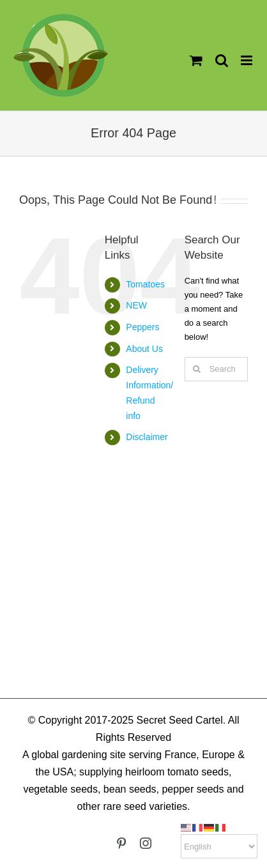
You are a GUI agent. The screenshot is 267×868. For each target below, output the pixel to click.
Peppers (142, 327)
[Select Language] (219, 846)
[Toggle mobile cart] (196, 60)
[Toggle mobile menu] (248, 60)
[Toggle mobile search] (222, 60)
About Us (144, 349)
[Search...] (216, 369)
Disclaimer (147, 437)
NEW (136, 305)
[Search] (197, 369)
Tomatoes (145, 284)
